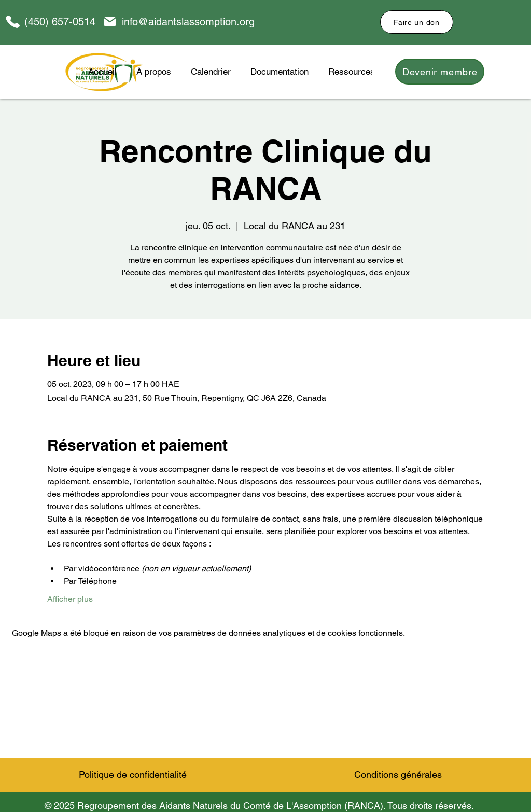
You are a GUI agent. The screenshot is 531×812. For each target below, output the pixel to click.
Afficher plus (70, 599)
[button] (280, 72)
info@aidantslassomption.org (188, 22)
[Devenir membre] (440, 72)
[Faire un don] (417, 22)
